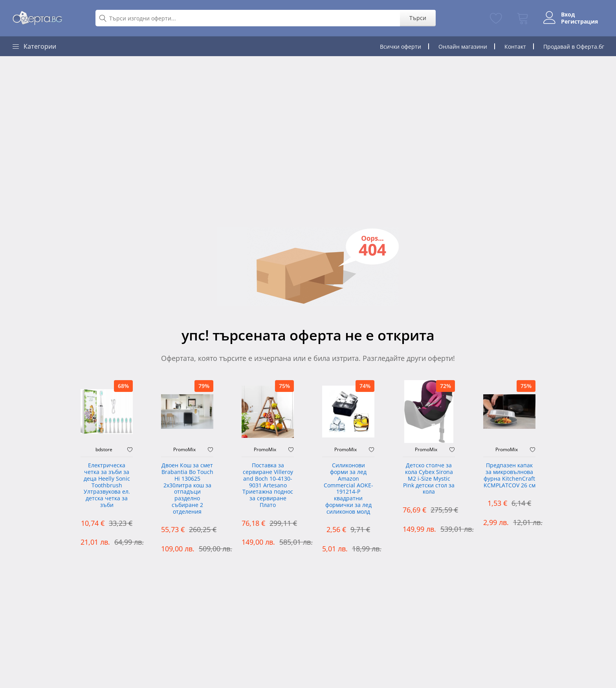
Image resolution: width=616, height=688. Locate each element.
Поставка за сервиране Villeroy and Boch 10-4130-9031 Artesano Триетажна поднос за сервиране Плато (268, 485)
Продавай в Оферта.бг (574, 47)
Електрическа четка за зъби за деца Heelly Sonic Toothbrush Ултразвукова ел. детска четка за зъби (107, 485)
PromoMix (184, 450)
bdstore (104, 450)
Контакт (515, 47)
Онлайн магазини (463, 47)
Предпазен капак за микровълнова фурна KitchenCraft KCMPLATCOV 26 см (510, 475)
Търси (418, 18)
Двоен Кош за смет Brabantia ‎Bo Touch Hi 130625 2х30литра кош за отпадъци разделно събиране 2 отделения (187, 489)
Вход (568, 15)
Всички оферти (401, 47)
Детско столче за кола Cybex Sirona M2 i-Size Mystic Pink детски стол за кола (429, 479)
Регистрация (579, 22)
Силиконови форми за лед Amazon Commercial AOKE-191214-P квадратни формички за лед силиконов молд (348, 489)
